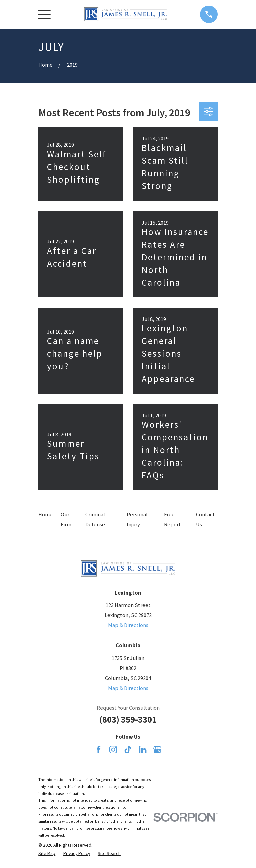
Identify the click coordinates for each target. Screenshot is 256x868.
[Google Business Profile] (157, 749)
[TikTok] (128, 749)
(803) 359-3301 (128, 719)
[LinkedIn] (142, 749)
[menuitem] (47, 853)
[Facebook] (98, 749)
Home (45, 515)
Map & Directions (128, 625)
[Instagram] (113, 749)
